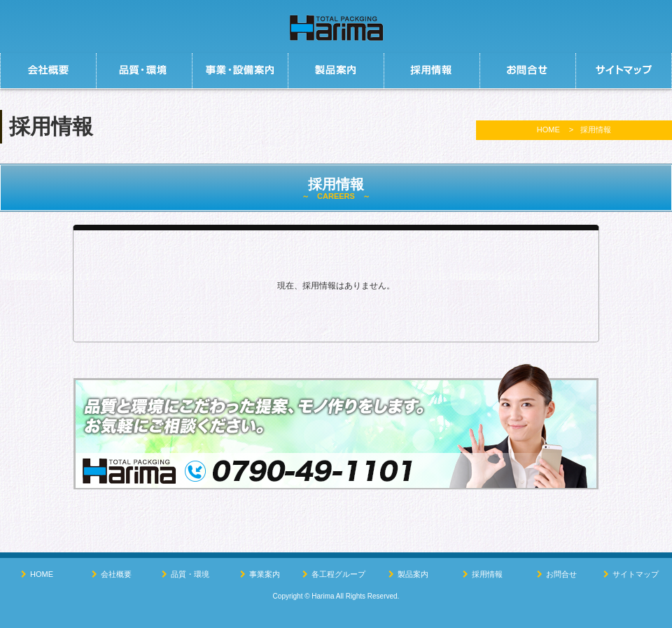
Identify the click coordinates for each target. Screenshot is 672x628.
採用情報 (487, 574)
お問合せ (561, 574)
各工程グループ (338, 574)
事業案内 (265, 574)
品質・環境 (190, 574)
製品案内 (413, 574)
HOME (548, 130)
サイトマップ (636, 574)
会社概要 (116, 574)
